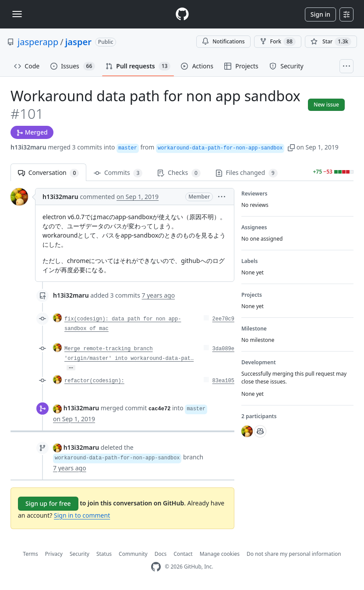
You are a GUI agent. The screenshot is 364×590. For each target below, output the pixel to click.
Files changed (247, 173)
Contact (183, 554)
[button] (291, 147)
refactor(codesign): (94, 381)
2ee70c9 (223, 319)
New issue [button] (326, 105)
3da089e (223, 349)
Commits (118, 173)
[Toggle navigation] (17, 14)
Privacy (54, 554)
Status (104, 554)
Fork (278, 42)
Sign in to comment (82, 515)
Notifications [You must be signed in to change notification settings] (223, 41)
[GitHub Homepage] (156, 567)
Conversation (48, 173)
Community (133, 554)
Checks (179, 173)
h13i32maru (28, 147)
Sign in (320, 14)
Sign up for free (48, 503)
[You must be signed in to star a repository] (331, 42)
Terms (30, 554)
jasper (78, 42)
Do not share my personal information (294, 554)
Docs (161, 554)
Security (80, 554)
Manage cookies (220, 554)
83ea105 (223, 381)
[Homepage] (182, 14)
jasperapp (38, 42)
